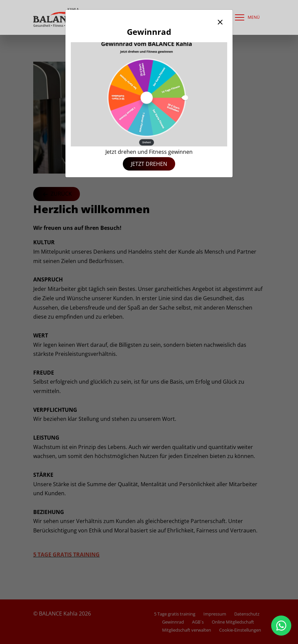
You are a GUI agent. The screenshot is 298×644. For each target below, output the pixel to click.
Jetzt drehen (149, 164)
